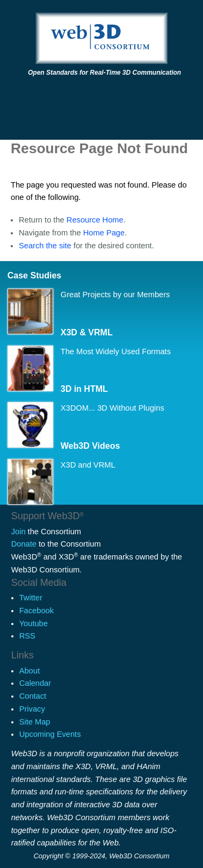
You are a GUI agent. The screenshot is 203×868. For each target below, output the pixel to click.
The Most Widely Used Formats (116, 351)
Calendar (35, 683)
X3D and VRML (88, 465)
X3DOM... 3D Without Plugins (113, 408)
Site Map (35, 722)
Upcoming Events (50, 734)
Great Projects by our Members (115, 295)
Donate (24, 544)
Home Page (104, 233)
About (30, 671)
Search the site (45, 246)
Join (19, 532)
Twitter (31, 598)
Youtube (34, 623)
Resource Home (95, 220)
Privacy (32, 709)
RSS (27, 636)
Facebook (37, 611)
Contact (33, 696)
